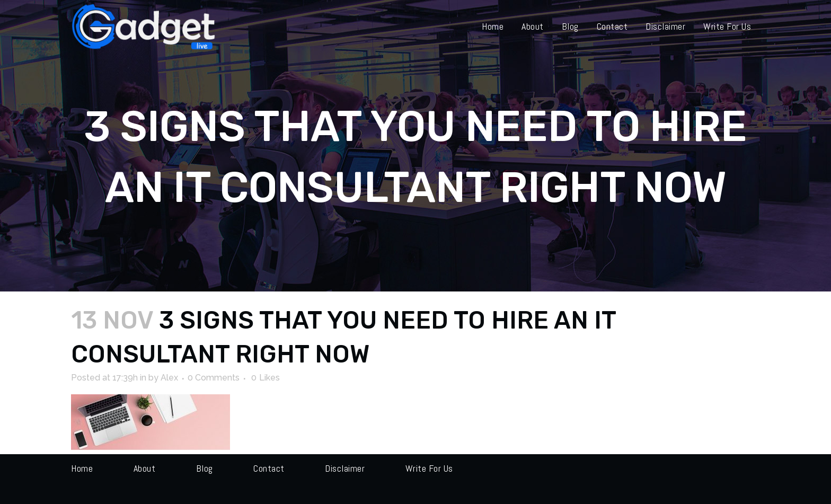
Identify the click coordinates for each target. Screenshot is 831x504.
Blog (205, 468)
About (145, 468)
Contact (269, 468)
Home (82, 468)
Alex (169, 378)
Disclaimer (345, 468)
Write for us (429, 468)
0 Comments (214, 378)
